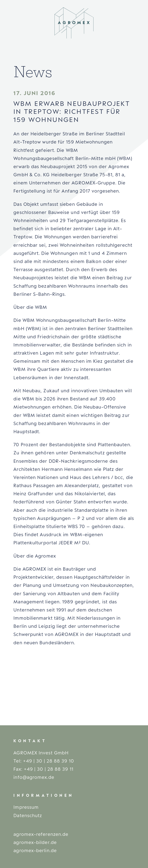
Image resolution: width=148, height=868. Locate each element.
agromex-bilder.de (35, 842)
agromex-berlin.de (35, 850)
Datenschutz (28, 815)
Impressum (26, 807)
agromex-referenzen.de (41, 834)
